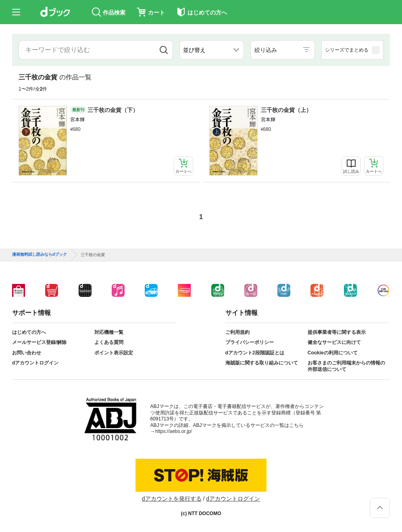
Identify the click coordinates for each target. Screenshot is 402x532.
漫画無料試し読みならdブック (40, 255)
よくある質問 (109, 342)
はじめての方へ (29, 332)
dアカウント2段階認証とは (255, 353)
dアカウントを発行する (172, 499)
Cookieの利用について (333, 353)
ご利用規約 (237, 332)
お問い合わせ (27, 353)
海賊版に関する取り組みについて (262, 363)
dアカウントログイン (35, 363)
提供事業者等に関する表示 (337, 332)
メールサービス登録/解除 (39, 342)
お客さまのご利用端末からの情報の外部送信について (346, 366)
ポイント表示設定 (114, 353)
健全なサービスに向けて (334, 342)
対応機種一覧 (109, 332)
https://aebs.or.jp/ (174, 431)
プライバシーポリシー (250, 342)
